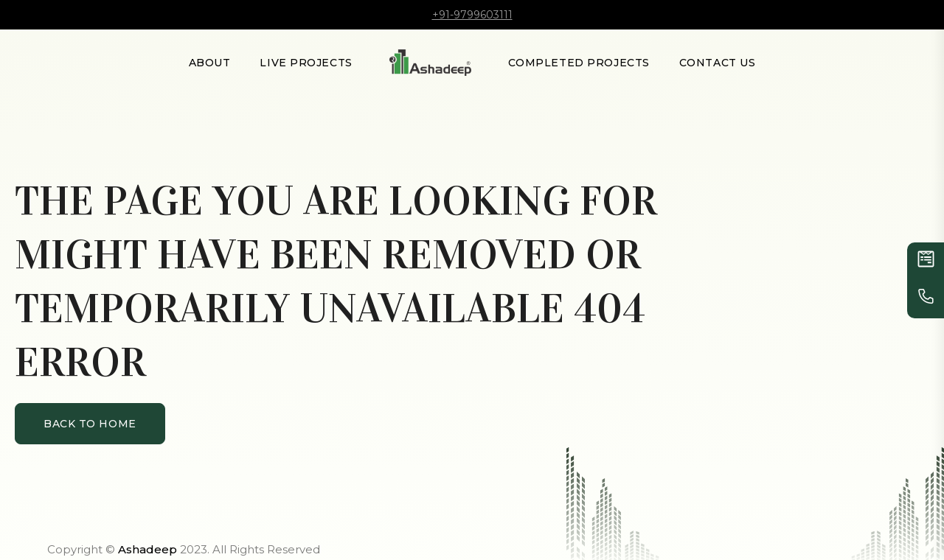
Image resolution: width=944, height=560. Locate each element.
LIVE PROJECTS (306, 63)
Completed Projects (579, 63)
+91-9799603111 (472, 15)
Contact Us (718, 63)
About (210, 63)
